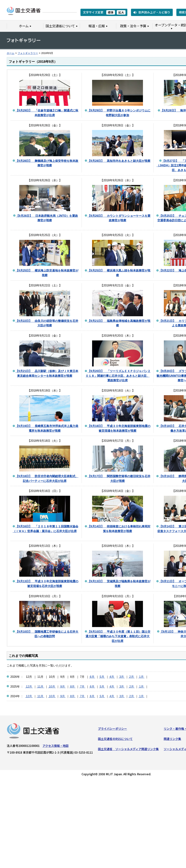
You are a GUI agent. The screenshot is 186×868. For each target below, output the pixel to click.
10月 (52, 687)
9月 (62, 687)
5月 (102, 677)
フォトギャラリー (28, 53)
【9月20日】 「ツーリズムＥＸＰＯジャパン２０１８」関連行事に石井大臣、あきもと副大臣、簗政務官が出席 (118, 376)
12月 (29, 687)
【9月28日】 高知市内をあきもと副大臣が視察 (119, 161)
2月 (132, 677)
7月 (82, 687)
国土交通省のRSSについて (115, 739)
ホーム (11, 53)
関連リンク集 (172, 739)
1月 (141, 677)
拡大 (121, 12)
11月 (40, 687)
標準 (111, 12)
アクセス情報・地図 (55, 747)
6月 (92, 677)
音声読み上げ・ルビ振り (154, 12)
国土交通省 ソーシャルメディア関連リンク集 (128, 750)
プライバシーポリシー (112, 729)
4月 (112, 677)
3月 (122, 677)
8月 (72, 687)
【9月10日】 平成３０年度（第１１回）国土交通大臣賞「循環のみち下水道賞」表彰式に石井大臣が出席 (118, 636)
